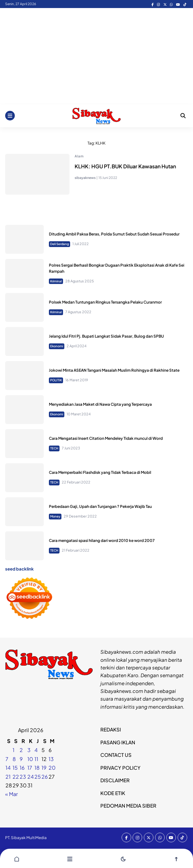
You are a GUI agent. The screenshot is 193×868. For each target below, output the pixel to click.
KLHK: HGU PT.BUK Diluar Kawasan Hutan (125, 166)
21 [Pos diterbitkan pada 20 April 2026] (8, 777)
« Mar (11, 794)
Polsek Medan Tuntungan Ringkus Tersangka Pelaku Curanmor (105, 302)
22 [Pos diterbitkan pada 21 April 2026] (16, 777)
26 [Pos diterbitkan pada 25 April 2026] (45, 777)
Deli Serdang (60, 244)
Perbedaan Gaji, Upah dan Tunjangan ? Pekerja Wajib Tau (100, 506)
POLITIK (56, 380)
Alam (79, 156)
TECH (54, 448)
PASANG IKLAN (118, 742)
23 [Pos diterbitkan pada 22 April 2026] (23, 777)
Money (55, 516)
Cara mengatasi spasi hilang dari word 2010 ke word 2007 (102, 540)
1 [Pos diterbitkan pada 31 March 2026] (14, 750)
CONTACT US (116, 755)
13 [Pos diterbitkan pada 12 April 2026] (51, 759)
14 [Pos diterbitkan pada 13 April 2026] (8, 768)
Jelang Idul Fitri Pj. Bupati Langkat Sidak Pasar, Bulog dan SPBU (106, 336)
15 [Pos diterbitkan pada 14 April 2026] (15, 768)
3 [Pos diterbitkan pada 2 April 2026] (29, 750)
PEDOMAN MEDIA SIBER (128, 806)
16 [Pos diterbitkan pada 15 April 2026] (22, 768)
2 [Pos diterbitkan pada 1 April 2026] (21, 750)
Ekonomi (57, 346)
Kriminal (56, 281)
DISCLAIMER (115, 780)
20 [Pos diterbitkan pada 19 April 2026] (52, 768)
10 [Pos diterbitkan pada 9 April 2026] (30, 759)
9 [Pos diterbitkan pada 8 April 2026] (21, 759)
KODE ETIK (113, 793)
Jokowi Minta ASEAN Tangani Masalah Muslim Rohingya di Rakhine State (114, 370)
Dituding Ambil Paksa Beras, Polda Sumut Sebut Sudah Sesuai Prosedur (114, 234)
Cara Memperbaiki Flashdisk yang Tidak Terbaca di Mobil (100, 472)
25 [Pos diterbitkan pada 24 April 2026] (38, 777)
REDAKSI (111, 729)
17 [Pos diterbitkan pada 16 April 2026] (30, 768)
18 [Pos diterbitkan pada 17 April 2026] (37, 768)
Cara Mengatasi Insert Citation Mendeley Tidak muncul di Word (106, 438)
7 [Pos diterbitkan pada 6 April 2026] (7, 759)
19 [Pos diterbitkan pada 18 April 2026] (44, 768)
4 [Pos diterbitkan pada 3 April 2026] (36, 750)
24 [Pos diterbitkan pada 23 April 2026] (31, 777)
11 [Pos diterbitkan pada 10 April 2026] (36, 759)
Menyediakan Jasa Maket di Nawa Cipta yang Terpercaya (100, 404)
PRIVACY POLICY (120, 768)
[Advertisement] (96, 56)
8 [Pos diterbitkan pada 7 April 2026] (14, 759)
